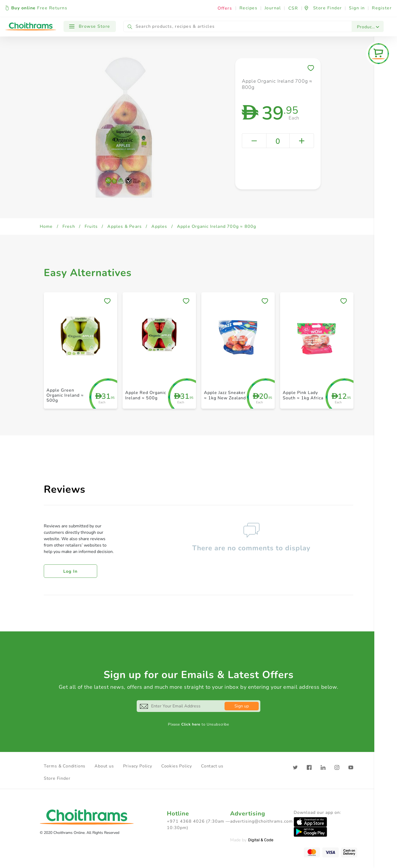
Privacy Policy (138, 766)
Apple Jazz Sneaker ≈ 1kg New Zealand (225, 395)
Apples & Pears (125, 226)
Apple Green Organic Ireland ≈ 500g (65, 395)
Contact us (212, 766)
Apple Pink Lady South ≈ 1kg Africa (303, 395)
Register (382, 8)
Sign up (242, 706)
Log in (70, 571)
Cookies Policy (177, 766)
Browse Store (90, 26)
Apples (159, 226)
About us (104, 766)
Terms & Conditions (65, 766)
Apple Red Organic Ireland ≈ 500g (146, 395)
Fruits (91, 226)
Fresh (69, 226)
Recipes (249, 8)
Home (46, 226)
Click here (191, 724)
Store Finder (57, 778)
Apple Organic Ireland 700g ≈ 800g (217, 226)
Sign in (357, 8)
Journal (273, 8)
